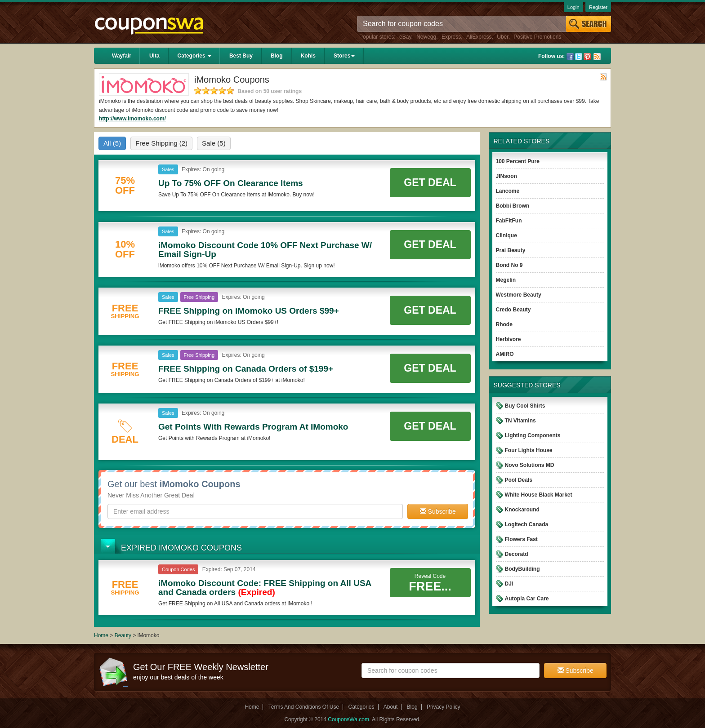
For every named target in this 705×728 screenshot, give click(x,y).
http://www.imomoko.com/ (132, 119)
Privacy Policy (444, 707)
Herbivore (509, 339)
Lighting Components (533, 435)
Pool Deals (519, 480)
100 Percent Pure (518, 161)
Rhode (504, 324)
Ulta (154, 56)
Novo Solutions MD (530, 465)
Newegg (426, 37)
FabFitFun (509, 221)
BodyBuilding (522, 569)
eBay (405, 37)
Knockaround (522, 510)
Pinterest (587, 57)
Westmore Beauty (519, 295)
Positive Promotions (537, 37)
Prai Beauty (511, 250)
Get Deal (430, 182)
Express (451, 37)
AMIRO (505, 354)
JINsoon (506, 176)
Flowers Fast (521, 539)
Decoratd (517, 554)
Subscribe (438, 511)
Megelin (506, 280)
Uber (502, 37)
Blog (277, 56)
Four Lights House (529, 450)
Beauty (123, 635)
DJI (509, 584)
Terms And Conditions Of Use (304, 707)
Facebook (570, 57)
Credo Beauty (513, 310)
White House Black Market (539, 495)
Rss (597, 57)
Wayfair (122, 56)
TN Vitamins (520, 421)
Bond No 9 (509, 265)
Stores (344, 56)
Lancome (508, 191)
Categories (194, 56)
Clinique (506, 235)
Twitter (579, 57)
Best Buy (241, 56)
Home (101, 635)
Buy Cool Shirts (525, 406)
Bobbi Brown (513, 206)
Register (598, 7)
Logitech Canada (527, 524)
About (390, 707)
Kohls (308, 56)
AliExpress (479, 37)
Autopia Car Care (527, 599)
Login (573, 7)
